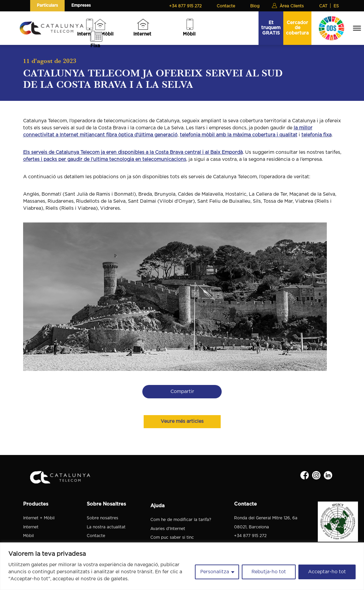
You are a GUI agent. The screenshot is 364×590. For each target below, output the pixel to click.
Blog (255, 6)
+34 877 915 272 (185, 6)
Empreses (81, 5)
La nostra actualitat (106, 527)
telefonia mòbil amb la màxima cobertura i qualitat (239, 135)
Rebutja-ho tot (269, 572)
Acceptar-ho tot (327, 572)
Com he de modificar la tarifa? (181, 520)
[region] (182, 566)
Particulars (47, 5)
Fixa (95, 46)
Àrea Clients (292, 6)
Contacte (226, 6)
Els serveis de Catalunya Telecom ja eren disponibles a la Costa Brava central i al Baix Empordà (133, 152)
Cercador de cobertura (297, 28)
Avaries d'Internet (168, 529)
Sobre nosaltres (102, 518)
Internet (142, 34)
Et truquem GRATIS (271, 28)
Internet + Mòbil (39, 518)
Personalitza (215, 572)
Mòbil (189, 34)
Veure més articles (182, 421)
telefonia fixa (316, 135)
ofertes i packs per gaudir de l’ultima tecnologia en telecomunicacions (105, 159)
